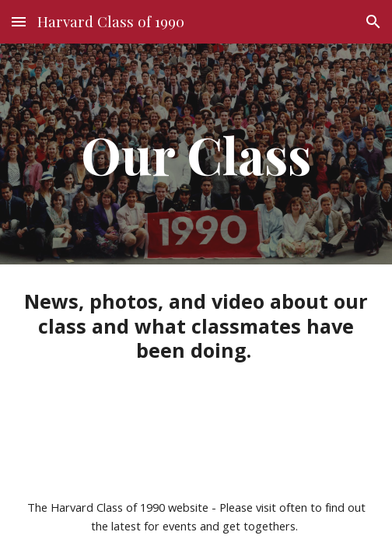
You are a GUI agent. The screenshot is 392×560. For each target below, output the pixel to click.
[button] (19, 21)
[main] (196, 154)
